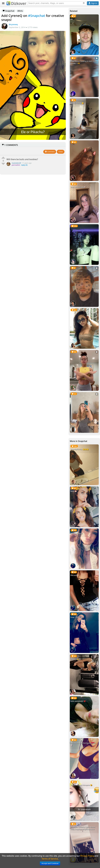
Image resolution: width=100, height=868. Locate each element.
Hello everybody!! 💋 (78, 701)
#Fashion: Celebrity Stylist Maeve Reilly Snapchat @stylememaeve (83, 828)
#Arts (20, 11)
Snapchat (8, 11)
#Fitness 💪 (75, 659)
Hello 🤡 (74, 491)
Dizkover (16, 3)
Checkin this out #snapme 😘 (81, 785)
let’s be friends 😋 (77, 103)
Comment (50, 152)
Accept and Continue (50, 863)
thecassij (74, 575)
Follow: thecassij (76, 533)
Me (72, 19)
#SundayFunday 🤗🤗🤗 (80, 449)
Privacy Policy (87, 856)
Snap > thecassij (76, 617)
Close (61, 152)
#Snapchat (37, 16)
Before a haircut (76, 271)
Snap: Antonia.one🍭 (78, 187)
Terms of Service (50, 859)
